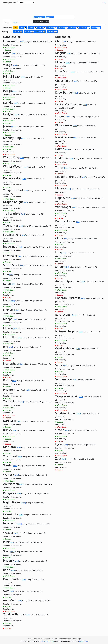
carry (23, 28)
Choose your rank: (9, 3)
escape (33, 28)
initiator (53, 28)
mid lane (41, 31)
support (85, 28)
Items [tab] (15, 22)
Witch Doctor (10, 47)
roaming (52, 31)
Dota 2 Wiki (84, 641)
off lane (18, 31)
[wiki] (22, 42)
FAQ (104, 3)
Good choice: (12, 37)
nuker (43, 28)
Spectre (8, 50)
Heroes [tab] (7, 22)
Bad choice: (63, 37)
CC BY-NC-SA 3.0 (47, 641)
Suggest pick (38, 22)
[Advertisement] (54, 9)
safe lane (29, 31)
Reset (16, 28)
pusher (96, 28)
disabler (74, 28)
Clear (47, 22)
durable (63, 28)
